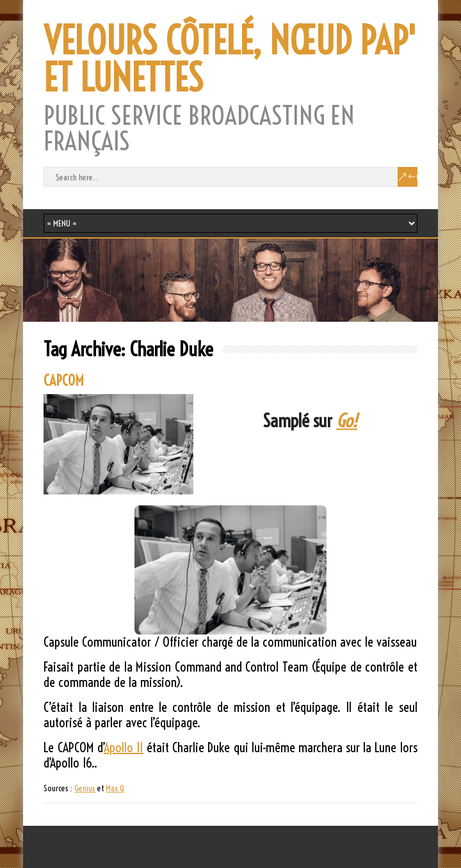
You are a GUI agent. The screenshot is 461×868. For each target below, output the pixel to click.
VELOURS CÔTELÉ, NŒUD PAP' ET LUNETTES (230, 59)
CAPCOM (64, 381)
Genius (85, 788)
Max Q (115, 788)
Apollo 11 (124, 747)
